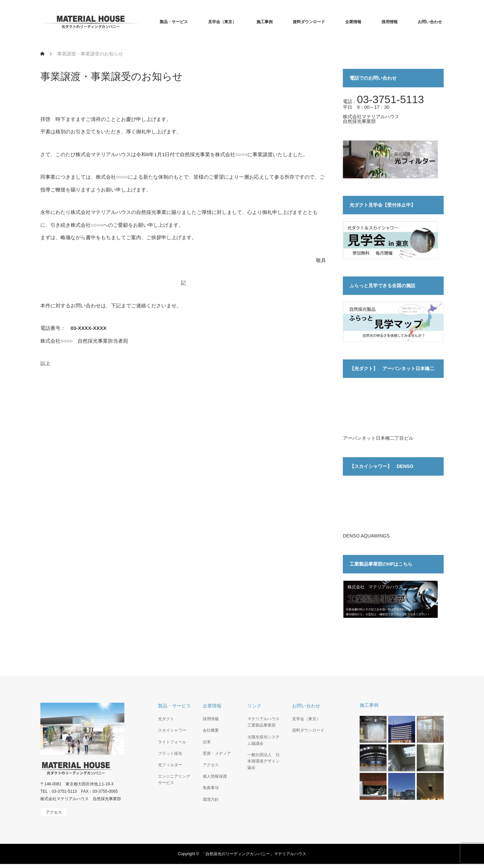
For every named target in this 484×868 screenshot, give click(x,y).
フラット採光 (170, 753)
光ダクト (166, 719)
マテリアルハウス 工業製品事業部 (264, 722)
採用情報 (390, 22)
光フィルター (170, 765)
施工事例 (265, 22)
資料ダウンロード (309, 22)
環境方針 (211, 799)
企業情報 (353, 22)
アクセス (211, 765)
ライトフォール (172, 742)
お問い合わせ (430, 22)
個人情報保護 (215, 776)
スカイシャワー (172, 730)
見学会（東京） (222, 22)
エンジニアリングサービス (174, 779)
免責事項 (211, 788)
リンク (254, 706)
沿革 (207, 742)
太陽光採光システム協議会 (264, 740)
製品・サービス (174, 22)
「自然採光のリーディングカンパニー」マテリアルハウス (254, 854)
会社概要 (211, 730)
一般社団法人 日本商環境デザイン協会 (264, 761)
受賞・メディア (217, 753)
